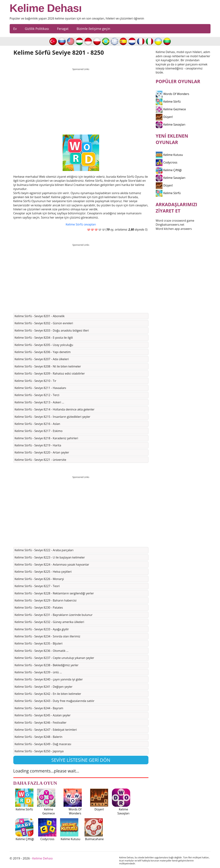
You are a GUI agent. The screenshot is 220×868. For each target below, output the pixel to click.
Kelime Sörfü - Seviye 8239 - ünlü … (38, 672)
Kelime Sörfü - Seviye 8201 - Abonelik (40, 316)
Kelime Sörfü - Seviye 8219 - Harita (38, 445)
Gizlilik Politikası (37, 29)
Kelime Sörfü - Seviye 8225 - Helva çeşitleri (43, 572)
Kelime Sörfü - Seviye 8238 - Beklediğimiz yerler (47, 665)
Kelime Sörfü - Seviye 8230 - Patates (39, 608)
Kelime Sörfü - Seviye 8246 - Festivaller (41, 723)
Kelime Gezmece (171, 109)
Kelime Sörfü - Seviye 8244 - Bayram (39, 708)
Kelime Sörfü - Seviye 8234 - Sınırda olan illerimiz (47, 636)
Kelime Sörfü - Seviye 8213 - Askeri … (39, 402)
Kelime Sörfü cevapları (81, 224)
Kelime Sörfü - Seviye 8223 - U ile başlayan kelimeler (50, 557)
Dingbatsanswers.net (170, 225)
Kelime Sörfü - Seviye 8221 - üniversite (40, 460)
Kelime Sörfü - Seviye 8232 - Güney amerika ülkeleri (49, 622)
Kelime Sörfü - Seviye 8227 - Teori (37, 586)
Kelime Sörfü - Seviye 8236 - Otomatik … (42, 651)
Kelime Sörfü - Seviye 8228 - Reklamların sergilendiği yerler (54, 593)
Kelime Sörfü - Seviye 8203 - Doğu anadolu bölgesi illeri (52, 330)
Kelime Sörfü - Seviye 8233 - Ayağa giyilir (42, 629)
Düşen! (164, 117)
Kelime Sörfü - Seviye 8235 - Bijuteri (39, 643)
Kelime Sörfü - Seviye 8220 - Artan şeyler (42, 452)
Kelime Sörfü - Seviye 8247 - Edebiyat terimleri (46, 730)
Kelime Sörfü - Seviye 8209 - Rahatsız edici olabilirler (50, 373)
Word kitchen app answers (174, 229)
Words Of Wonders (173, 94)
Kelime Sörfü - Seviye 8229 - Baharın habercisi (46, 600)
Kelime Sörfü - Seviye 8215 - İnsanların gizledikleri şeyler (52, 417)
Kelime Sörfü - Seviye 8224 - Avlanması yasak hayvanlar (52, 565)
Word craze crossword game (175, 221)
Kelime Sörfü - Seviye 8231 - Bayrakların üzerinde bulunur (54, 615)
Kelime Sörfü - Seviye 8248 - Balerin (39, 737)
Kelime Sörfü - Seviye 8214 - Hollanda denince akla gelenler (55, 409)
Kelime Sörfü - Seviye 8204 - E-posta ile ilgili (44, 338)
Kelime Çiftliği (169, 170)
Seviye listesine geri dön (81, 760)
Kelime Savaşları (171, 124)
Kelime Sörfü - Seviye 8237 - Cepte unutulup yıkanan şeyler (54, 658)
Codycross (167, 162)
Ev (15, 29)
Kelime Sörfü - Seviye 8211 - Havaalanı (40, 388)
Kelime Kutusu (169, 155)
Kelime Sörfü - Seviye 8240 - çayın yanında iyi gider (49, 679)
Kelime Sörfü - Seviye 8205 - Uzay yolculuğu (44, 345)
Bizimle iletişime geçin (93, 29)
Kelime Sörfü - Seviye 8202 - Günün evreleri (44, 323)
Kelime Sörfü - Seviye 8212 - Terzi (37, 395)
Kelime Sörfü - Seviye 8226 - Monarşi (39, 579)
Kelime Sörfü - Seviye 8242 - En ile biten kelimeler (48, 694)
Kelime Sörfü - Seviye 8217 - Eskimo (39, 431)
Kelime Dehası (46, 8)
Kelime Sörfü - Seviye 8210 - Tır (36, 381)
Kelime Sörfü (168, 102)
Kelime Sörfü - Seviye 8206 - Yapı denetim (43, 352)
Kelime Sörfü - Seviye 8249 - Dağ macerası (43, 744)
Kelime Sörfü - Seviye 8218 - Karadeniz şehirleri (46, 438)
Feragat (63, 29)
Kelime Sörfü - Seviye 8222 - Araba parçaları (44, 550)
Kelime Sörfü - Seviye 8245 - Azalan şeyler (43, 715)
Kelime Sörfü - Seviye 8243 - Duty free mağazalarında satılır (54, 701)
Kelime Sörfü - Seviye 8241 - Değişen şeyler (44, 687)
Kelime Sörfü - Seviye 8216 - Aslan (37, 424)
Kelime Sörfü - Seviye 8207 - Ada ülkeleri (42, 359)
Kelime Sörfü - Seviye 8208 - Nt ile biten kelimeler (48, 366)
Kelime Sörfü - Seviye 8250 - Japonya (39, 751)
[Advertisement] (81, 98)
